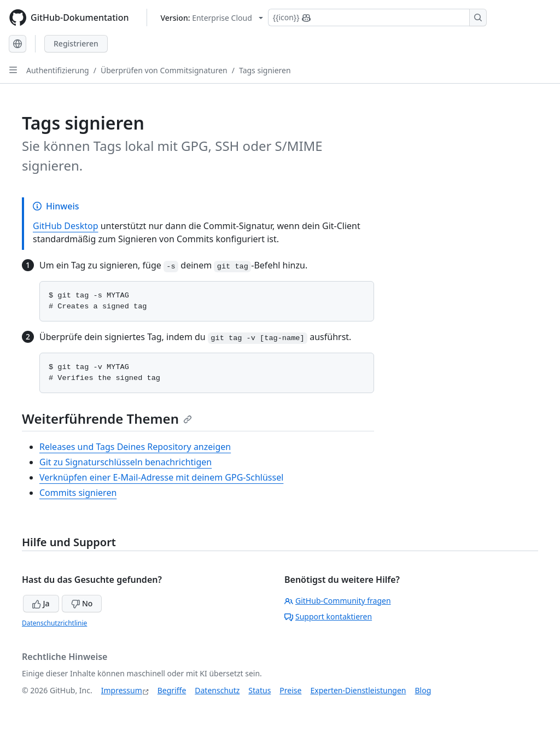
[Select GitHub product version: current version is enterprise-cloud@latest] (212, 18)
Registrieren (76, 43)
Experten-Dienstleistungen (358, 690)
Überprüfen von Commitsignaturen (164, 70)
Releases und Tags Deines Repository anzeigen (135, 447)
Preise (290, 690)
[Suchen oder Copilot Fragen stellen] (377, 17)
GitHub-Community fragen (338, 601)
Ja (41, 603)
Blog (423, 690)
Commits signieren (78, 493)
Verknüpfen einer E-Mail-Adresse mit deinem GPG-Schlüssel (161, 477)
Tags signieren (265, 70)
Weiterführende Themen (107, 419)
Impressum (122, 690)
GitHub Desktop (66, 226)
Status (259, 690)
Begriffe (172, 690)
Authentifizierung (58, 70)
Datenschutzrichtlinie (54, 623)
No (82, 603)
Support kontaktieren (328, 616)
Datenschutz (217, 690)
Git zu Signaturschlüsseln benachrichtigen (126, 462)
